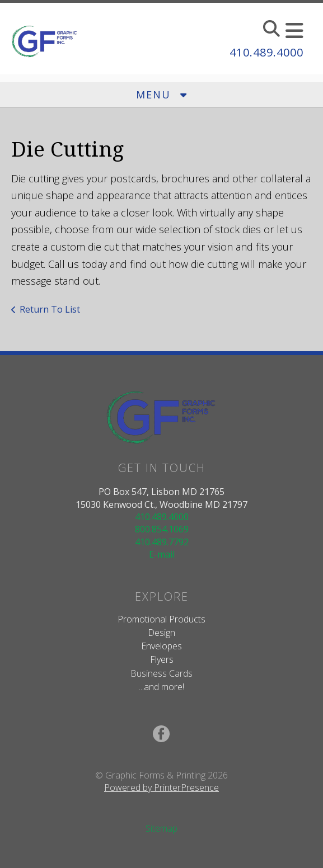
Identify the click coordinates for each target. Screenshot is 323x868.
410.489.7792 (162, 542)
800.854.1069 (162, 529)
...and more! (162, 687)
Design (162, 633)
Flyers (162, 659)
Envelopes (162, 646)
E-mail (162, 554)
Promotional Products (162, 619)
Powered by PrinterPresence (162, 787)
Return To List (50, 309)
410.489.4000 (266, 52)
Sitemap (162, 828)
